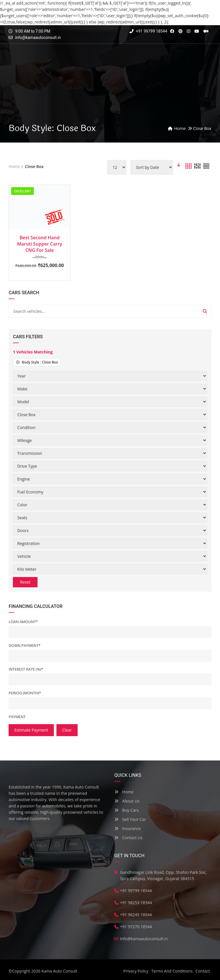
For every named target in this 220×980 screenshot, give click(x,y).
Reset (25, 582)
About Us (127, 801)
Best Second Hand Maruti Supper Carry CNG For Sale (40, 244)
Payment (17, 717)
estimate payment (31, 730)
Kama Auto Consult (59, 971)
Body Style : (37, 362)
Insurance (127, 828)
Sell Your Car (130, 819)
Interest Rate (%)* (26, 669)
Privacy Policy (136, 971)
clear (67, 730)
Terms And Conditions (172, 971)
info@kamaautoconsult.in (38, 37)
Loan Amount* (23, 622)
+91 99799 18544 (148, 31)
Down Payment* (24, 645)
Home (124, 792)
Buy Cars (126, 810)
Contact (203, 971)
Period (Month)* (25, 693)
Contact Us (128, 838)
